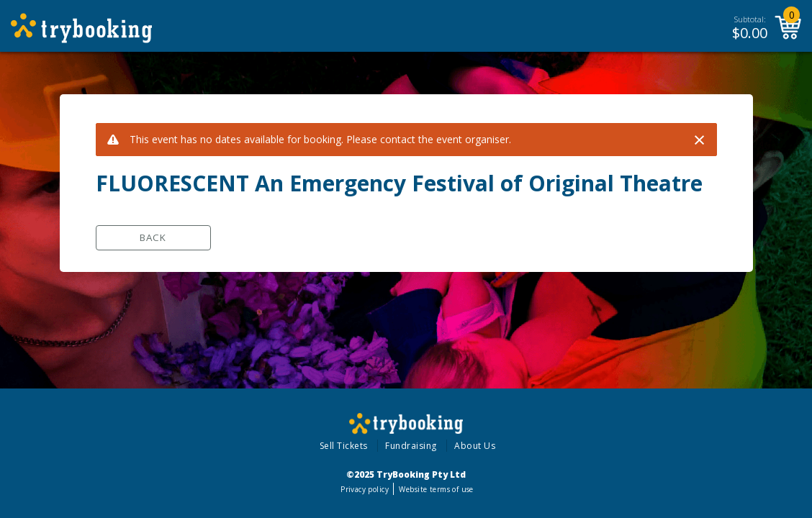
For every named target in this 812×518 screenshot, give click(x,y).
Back (153, 237)
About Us (475, 446)
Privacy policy (365, 489)
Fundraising (411, 446)
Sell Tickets (344, 446)
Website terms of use (436, 489)
